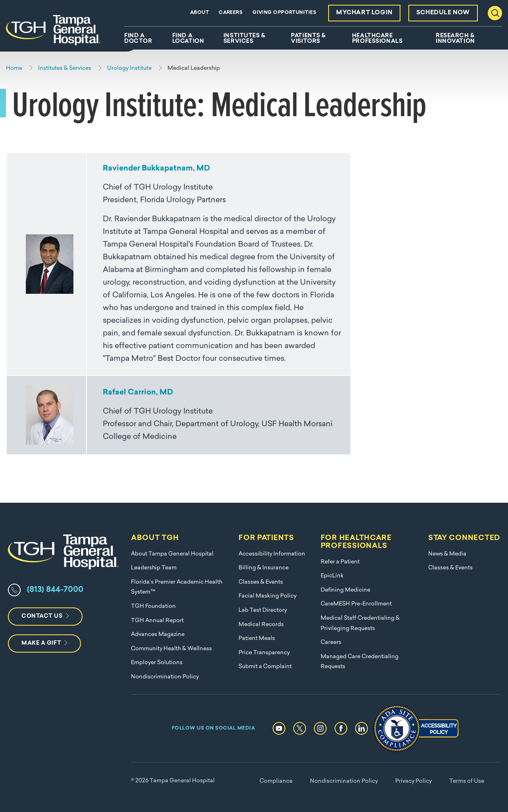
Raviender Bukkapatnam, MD (156, 169)
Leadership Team (154, 568)
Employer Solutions (157, 663)
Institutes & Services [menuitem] (244, 39)
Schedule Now (443, 13)
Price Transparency (264, 653)
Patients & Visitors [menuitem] (308, 39)
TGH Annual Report (157, 621)
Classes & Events (261, 582)
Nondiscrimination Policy (165, 677)
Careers (231, 13)
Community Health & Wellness (171, 649)
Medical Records (261, 625)
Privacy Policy (414, 781)
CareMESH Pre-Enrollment (356, 604)
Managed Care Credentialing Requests (360, 662)
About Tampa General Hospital (172, 554)
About (199, 13)
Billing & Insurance (264, 568)
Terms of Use (467, 781)
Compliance (276, 781)
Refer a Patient (340, 562)
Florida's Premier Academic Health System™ (177, 587)
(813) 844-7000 (55, 590)
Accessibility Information (272, 554)
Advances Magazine (158, 635)
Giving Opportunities (284, 13)
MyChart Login (364, 13)
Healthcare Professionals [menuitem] (377, 39)
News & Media (447, 554)
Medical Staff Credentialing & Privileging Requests (360, 623)
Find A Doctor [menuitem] (138, 39)
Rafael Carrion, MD (138, 393)
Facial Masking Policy (267, 596)
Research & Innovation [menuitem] (455, 39)
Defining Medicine (345, 590)
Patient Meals (257, 639)
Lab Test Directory (263, 610)
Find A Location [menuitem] (188, 39)
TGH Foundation (153, 606)
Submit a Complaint (265, 667)
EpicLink (332, 576)
